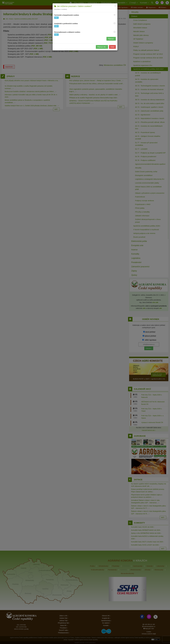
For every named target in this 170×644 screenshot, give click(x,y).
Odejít (112, 47)
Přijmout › (111, 39)
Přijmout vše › (102, 47)
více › (56, 18)
